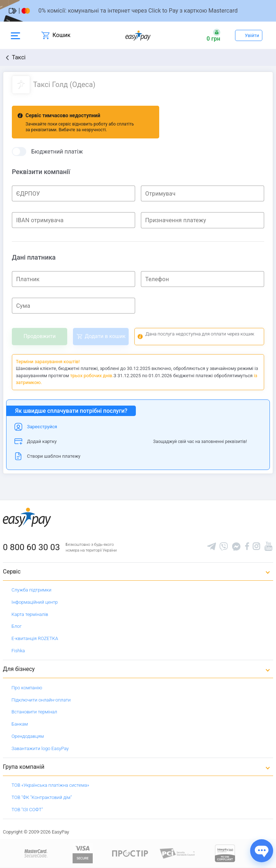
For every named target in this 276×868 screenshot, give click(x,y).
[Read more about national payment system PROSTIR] (130, 853)
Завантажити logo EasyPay (40, 748)
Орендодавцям (28, 736)
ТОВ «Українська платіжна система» (50, 785)
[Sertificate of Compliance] (178, 853)
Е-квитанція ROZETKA (35, 638)
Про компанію (27, 688)
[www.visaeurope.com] (83, 853)
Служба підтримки (31, 590)
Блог (17, 626)
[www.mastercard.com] (35, 853)
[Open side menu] (15, 35)
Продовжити (40, 336)
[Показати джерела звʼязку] (262, 851)
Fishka (18, 651)
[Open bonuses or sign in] (213, 35)
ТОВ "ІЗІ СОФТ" (27, 810)
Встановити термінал (34, 712)
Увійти (252, 35)
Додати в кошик (105, 336)
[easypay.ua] (138, 35)
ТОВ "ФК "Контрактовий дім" (42, 797)
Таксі (19, 57)
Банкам (20, 724)
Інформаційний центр (35, 602)
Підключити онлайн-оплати (41, 700)
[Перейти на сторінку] (138, 11)
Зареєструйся (42, 427)
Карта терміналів (30, 614)
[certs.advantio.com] (225, 853)
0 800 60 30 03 (31, 547)
